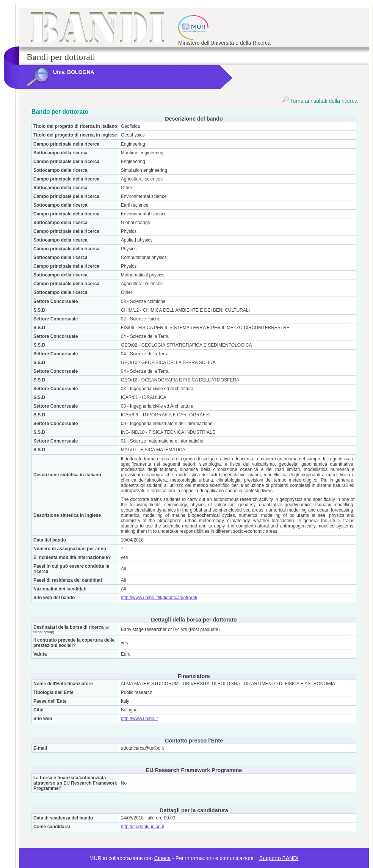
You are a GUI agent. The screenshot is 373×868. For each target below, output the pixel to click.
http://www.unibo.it (139, 719)
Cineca (163, 858)
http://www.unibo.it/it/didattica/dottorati (159, 598)
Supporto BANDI (279, 858)
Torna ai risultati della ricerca (319, 101)
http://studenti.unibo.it (143, 827)
